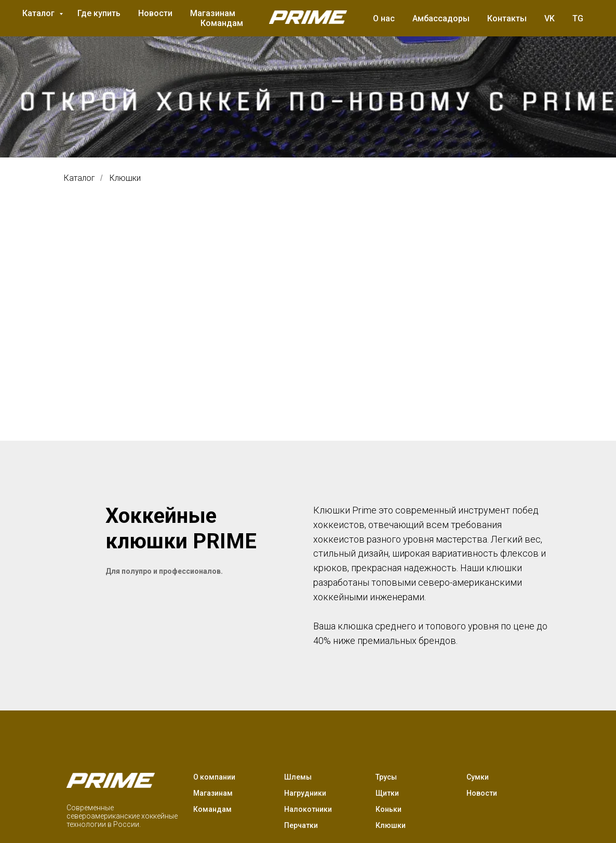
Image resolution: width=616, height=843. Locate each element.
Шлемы (298, 777)
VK (550, 18)
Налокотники (308, 809)
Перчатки (301, 825)
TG (578, 18)
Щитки (387, 793)
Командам (222, 23)
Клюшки (125, 178)
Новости (155, 13)
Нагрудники (305, 793)
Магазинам (213, 13)
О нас (384, 18)
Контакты (507, 18)
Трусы (386, 777)
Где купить (99, 13)
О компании (214, 777)
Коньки (389, 809)
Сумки (478, 777)
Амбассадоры (441, 18)
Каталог (39, 13)
